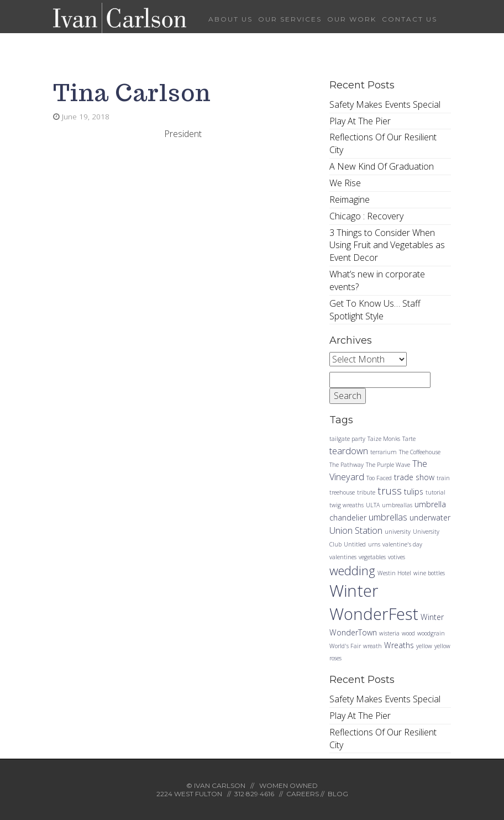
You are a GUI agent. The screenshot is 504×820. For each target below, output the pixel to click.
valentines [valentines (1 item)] (343, 557)
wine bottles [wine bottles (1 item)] (429, 573)
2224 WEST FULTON (189, 794)
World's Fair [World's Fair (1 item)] (345, 646)
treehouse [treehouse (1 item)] (342, 492)
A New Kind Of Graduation (382, 166)
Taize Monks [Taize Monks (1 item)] (384, 439)
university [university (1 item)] (398, 532)
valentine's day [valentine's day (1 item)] (402, 544)
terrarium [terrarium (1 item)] (384, 452)
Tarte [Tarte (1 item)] (409, 439)
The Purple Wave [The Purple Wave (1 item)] (388, 465)
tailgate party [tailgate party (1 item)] (347, 439)
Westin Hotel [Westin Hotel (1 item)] (394, 573)
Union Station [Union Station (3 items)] (356, 530)
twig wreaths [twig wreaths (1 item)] (347, 505)
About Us (230, 19)
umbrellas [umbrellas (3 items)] (388, 517)
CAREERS (303, 794)
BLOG (338, 794)
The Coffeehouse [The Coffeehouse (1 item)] (420, 452)
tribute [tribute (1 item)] (366, 492)
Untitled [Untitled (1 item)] (355, 544)
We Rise (345, 183)
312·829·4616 (254, 794)
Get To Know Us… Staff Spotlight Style (375, 310)
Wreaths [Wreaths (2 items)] (399, 645)
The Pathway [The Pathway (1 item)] (347, 465)
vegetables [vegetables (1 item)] (372, 557)
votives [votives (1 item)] (397, 557)
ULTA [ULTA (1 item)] (373, 505)
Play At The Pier (360, 121)
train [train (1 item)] (443, 478)
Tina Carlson (132, 93)
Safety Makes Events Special (385, 104)
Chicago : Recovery (366, 216)
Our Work (352, 19)
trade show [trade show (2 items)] (414, 477)
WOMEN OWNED (288, 785)
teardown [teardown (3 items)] (349, 451)
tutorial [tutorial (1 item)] (435, 492)
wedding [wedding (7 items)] (352, 570)
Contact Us (410, 19)
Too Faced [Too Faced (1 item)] (379, 478)
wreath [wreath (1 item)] (372, 646)
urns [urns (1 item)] (374, 544)
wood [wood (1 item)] (408, 633)
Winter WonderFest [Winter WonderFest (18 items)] (374, 602)
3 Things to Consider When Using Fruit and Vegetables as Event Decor (387, 245)
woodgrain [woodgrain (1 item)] (431, 633)
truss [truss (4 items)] (390, 490)
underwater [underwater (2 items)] (430, 517)
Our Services (290, 19)
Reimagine (350, 199)
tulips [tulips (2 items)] (414, 492)
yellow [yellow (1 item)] (424, 646)
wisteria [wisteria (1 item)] (389, 633)
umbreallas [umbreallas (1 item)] (397, 505)
